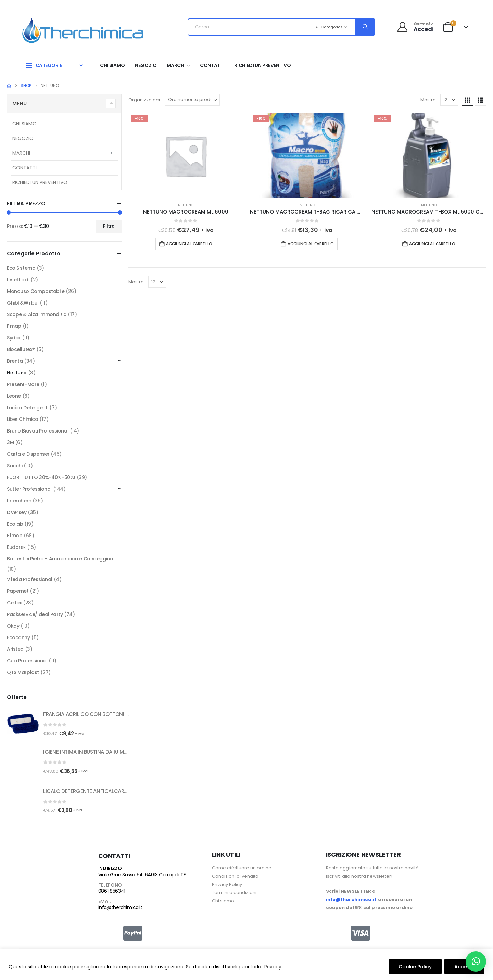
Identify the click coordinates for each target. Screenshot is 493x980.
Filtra (109, 226)
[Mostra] (449, 100)
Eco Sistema (21, 268)
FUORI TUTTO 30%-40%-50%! (41, 477)
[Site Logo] (83, 29)
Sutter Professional (29, 489)
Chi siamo (112, 65)
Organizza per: (145, 100)
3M (10, 442)
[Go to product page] (186, 156)
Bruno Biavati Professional (38, 431)
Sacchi (15, 466)
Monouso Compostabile (36, 291)
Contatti (212, 65)
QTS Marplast (23, 672)
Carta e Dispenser (28, 454)
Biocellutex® (21, 349)
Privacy (273, 967)
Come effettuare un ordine (242, 868)
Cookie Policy (415, 967)
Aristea (15, 649)
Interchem (19, 501)
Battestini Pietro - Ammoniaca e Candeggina (60, 559)
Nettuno (186, 205)
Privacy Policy (227, 884)
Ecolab (15, 524)
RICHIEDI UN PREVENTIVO (262, 65)
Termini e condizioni (234, 893)
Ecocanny (18, 637)
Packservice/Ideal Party (35, 614)
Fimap (14, 326)
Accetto (464, 967)
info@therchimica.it (120, 907)
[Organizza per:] (192, 100)
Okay (13, 626)
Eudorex (16, 547)
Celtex (14, 603)
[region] (246, 964)
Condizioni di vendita (235, 876)
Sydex (14, 338)
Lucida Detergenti (28, 408)
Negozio (146, 65)
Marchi (176, 65)
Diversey (17, 512)
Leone (14, 396)
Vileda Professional (30, 579)
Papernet (18, 591)
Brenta (15, 361)
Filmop (15, 536)
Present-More (23, 384)
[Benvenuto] (415, 27)
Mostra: (429, 100)
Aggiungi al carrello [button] (189, 244)
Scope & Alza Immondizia (37, 314)
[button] (467, 100)
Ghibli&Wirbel (23, 303)
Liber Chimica (23, 419)
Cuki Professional (27, 661)
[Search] (365, 27)
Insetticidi (18, 280)
